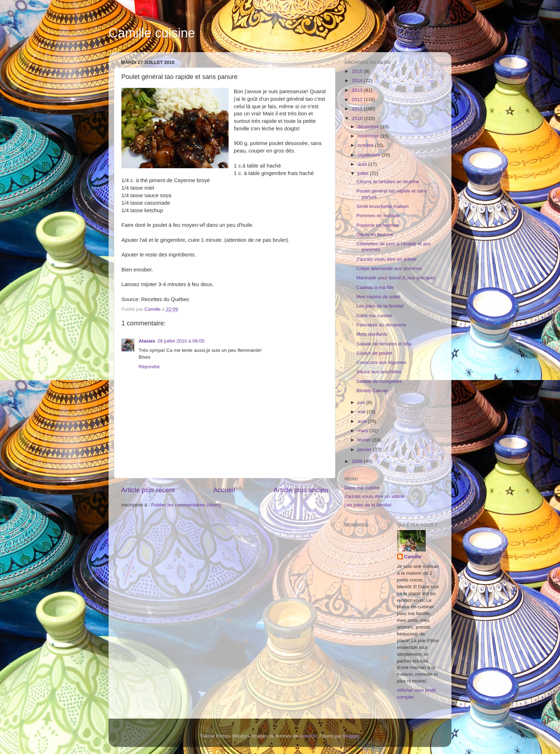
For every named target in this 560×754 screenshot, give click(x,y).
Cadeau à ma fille (375, 287)
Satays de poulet (374, 353)
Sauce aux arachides (379, 372)
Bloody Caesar (372, 391)
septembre (370, 155)
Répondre (149, 367)
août (363, 164)
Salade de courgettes (379, 381)
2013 (358, 90)
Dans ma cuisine (374, 316)
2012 (358, 99)
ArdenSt (308, 736)
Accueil (224, 490)
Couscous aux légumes (381, 362)
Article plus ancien (301, 490)
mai (362, 412)
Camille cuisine (152, 33)
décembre (369, 127)
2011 (358, 109)
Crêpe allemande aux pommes (389, 268)
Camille (413, 557)
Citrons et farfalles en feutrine (388, 182)
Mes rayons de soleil (378, 297)
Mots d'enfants (372, 334)
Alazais (147, 341)
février (365, 440)
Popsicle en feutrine (378, 225)
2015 (358, 71)
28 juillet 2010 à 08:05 (181, 341)
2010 (358, 118)
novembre (369, 136)
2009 (358, 461)
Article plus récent (148, 490)
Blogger (351, 736)
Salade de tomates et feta (384, 344)
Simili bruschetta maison (382, 206)
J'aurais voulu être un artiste (386, 259)
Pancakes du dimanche (381, 325)
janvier (365, 450)
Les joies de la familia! (380, 306)
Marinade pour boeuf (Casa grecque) (396, 278)
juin (362, 402)
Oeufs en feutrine (375, 234)
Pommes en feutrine (378, 216)
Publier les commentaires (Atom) (186, 505)
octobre (366, 145)
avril (363, 421)
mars (364, 431)
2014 (358, 81)
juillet (364, 173)
